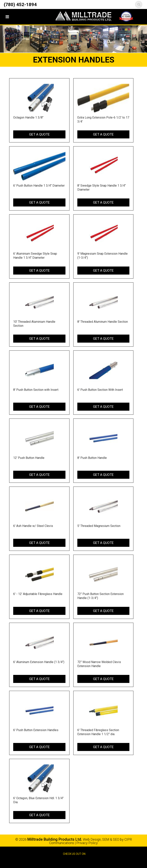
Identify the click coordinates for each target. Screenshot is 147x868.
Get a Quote (39, 134)
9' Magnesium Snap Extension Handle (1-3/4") (102, 256)
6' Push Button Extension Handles (36, 730)
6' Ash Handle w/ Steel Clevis (33, 526)
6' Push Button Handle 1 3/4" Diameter (39, 186)
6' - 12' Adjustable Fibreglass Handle (38, 594)
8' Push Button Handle (92, 458)
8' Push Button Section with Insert (36, 390)
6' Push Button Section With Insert (100, 390)
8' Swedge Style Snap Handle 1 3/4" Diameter (102, 188)
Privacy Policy (87, 843)
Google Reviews (78, 862)
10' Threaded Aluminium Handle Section (34, 324)
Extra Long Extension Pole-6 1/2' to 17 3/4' (103, 119)
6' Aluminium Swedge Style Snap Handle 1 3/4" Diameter (35, 256)
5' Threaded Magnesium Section (99, 526)
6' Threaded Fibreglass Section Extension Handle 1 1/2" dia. (98, 732)
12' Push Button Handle (29, 458)
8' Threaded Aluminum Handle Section (103, 322)
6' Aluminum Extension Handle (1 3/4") (39, 662)
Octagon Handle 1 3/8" (28, 117)
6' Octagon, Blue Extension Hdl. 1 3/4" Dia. (38, 800)
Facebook (70, 862)
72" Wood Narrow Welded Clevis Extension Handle (99, 664)
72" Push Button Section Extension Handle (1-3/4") (100, 596)
